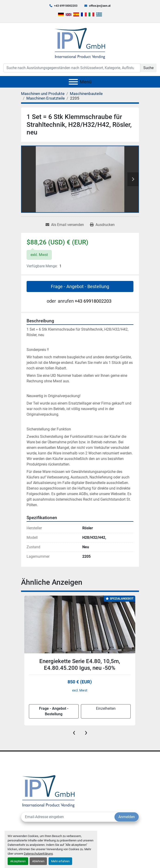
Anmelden (127, 817)
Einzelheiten (106, 708)
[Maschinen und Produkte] (43, 94)
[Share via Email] (65, 225)
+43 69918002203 (66, 6)
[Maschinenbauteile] (86, 94)
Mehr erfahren (60, 861)
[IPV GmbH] (48, 791)
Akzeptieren (18, 861)
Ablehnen (38, 861)
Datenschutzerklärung (38, 854)
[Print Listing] (102, 225)
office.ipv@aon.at (100, 6)
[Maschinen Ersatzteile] (46, 98)
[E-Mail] (68, 817)
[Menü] (73, 82)
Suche (148, 68)
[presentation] (74, 732)
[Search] (72, 68)
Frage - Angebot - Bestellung (80, 286)
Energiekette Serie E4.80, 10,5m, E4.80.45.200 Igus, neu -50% (80, 665)
